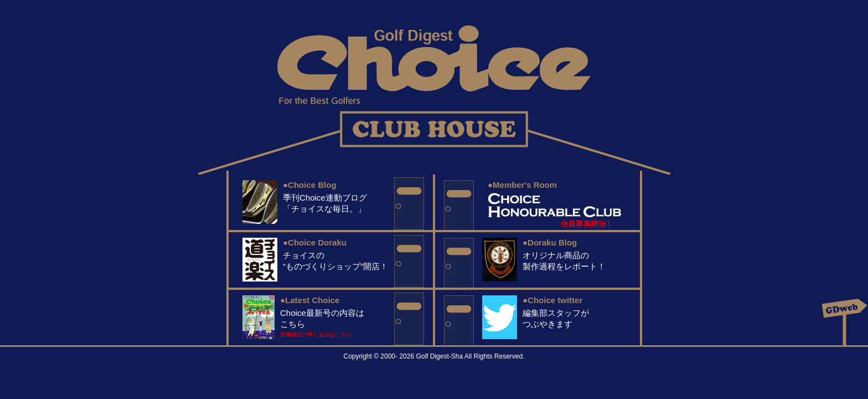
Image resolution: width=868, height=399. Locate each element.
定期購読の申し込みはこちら (316, 334)
